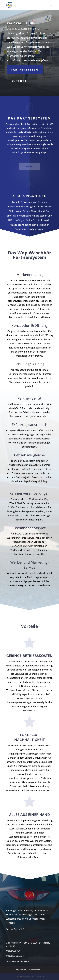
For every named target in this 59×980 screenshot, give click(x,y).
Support (19, 81)
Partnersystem (25, 70)
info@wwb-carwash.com (18, 961)
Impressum (21, 970)
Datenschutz (35, 970)
